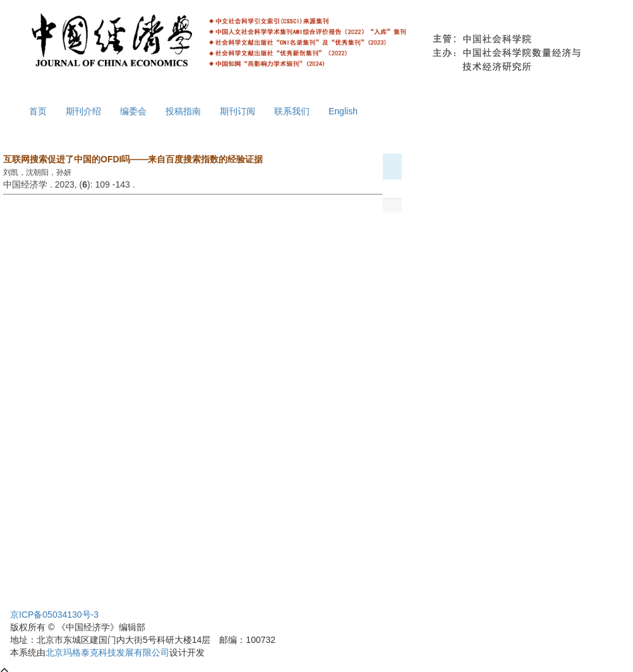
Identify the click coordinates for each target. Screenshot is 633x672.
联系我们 (292, 111)
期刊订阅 (238, 111)
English (343, 111)
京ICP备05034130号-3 (54, 615)
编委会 (133, 111)
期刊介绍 (83, 111)
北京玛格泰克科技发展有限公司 (107, 652)
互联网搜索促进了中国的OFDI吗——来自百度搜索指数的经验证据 (133, 159)
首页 (38, 111)
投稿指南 (183, 111)
